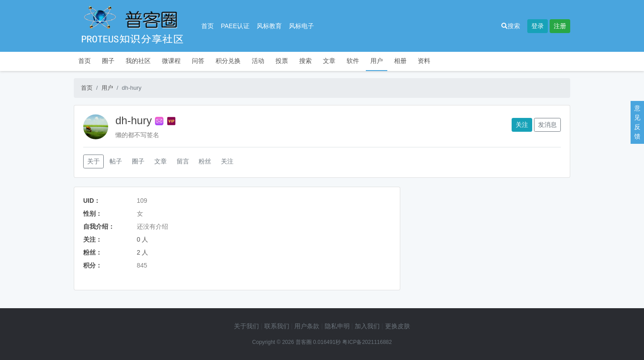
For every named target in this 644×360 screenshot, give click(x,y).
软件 (353, 61)
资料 (424, 61)
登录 (538, 26)
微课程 (171, 61)
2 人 (143, 252)
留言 (183, 161)
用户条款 (307, 326)
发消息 (547, 125)
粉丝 (205, 161)
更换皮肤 (398, 326)
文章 (329, 61)
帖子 (116, 161)
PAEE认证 (235, 26)
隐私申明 (337, 326)
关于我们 (246, 326)
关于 (93, 161)
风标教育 (269, 26)
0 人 (143, 239)
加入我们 (367, 326)
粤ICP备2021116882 (367, 342)
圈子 (108, 61)
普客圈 (304, 342)
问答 (198, 61)
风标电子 (301, 26)
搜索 (511, 26)
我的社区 (138, 61)
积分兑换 (228, 61)
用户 (377, 61)
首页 (208, 26)
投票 (282, 61)
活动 (258, 61)
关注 (522, 125)
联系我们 (277, 326)
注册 (560, 26)
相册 (400, 61)
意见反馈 (637, 122)
